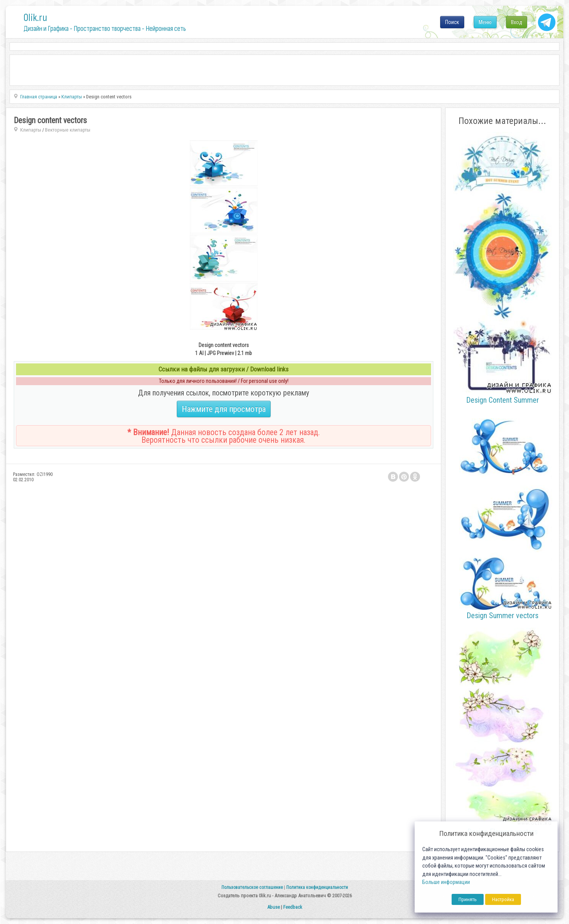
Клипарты (31, 130)
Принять (468, 899)
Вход (517, 22)
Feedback (293, 907)
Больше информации (446, 882)
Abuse (273, 907)
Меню (485, 22)
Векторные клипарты (68, 130)
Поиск (452, 22)
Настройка (503, 899)
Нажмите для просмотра (224, 409)
